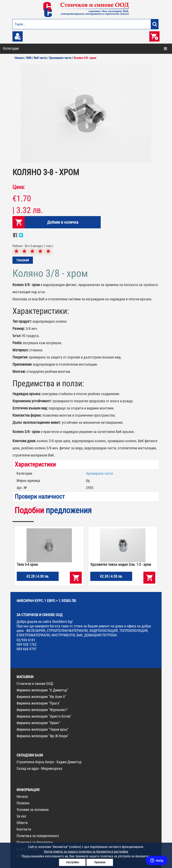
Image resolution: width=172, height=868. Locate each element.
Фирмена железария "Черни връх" (43, 729)
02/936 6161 (26, 640)
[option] (86, 113)
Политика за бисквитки (35, 842)
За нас (21, 816)
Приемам (100, 862)
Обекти (22, 823)
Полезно (23, 803)
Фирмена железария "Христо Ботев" (44, 716)
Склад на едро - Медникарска (39, 768)
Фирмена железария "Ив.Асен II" (41, 697)
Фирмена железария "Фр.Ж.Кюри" (43, 736)
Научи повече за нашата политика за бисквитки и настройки (86, 852)
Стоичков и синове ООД (35, 684)
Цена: (19, 187)
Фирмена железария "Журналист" (42, 710)
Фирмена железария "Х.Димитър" (42, 690)
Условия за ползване (33, 810)
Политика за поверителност (38, 836)
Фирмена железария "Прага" (38, 703)
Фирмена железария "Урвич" (38, 723)
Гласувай (23, 260)
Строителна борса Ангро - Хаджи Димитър (49, 762)
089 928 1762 (27, 644)
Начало (22, 796)
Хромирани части (99, 473)
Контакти (24, 829)
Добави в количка (63, 222)
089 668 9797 (27, 649)
